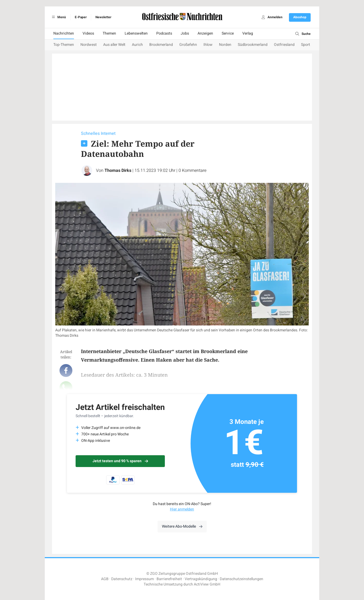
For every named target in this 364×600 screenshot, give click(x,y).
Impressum (144, 579)
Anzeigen (205, 33)
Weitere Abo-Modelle (182, 526)
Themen (109, 33)
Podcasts (164, 33)
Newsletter (103, 17)
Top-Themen (64, 45)
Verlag (248, 33)
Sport (306, 45)
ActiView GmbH (207, 584)
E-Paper (81, 17)
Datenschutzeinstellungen (242, 579)
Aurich (137, 45)
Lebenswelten (136, 33)
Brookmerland (161, 45)
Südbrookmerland (253, 45)
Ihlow (208, 45)
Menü (58, 17)
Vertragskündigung (201, 579)
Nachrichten (64, 33)
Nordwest (89, 45)
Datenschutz (122, 579)
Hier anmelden (182, 509)
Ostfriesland (284, 45)
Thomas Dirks (118, 171)
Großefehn (188, 45)
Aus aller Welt (114, 45)
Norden (225, 45)
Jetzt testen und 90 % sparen (120, 461)
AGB (105, 579)
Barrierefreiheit (169, 579)
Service (228, 33)
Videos (88, 33)
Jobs (185, 33)
